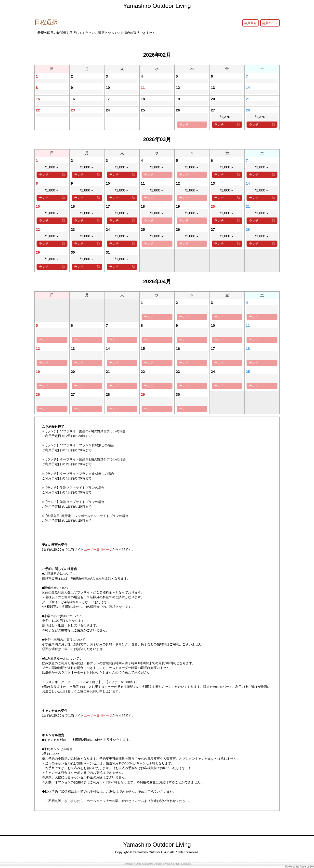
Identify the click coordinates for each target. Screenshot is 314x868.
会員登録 (250, 23)
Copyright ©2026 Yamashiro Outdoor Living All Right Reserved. (157, 864)
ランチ (192, 125)
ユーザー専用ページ (98, 549)
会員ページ (270, 23)
